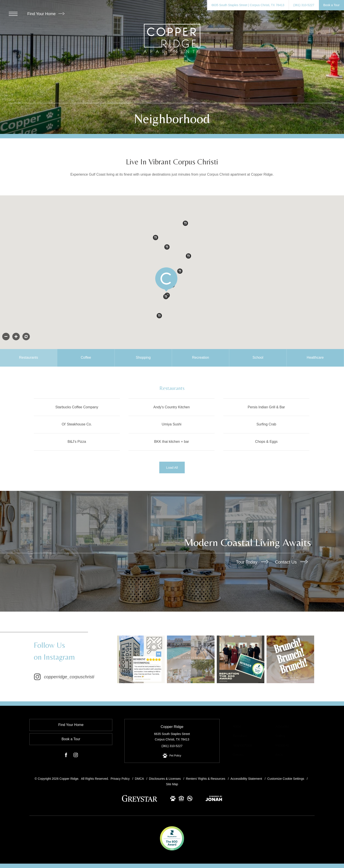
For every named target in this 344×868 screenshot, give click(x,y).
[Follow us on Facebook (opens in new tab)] (66, 756)
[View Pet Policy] (172, 756)
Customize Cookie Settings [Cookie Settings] (286, 779)
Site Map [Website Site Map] (172, 784)
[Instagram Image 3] (241, 659)
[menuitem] (252, 727)
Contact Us (291, 562)
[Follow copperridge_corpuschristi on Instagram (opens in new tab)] (73, 659)
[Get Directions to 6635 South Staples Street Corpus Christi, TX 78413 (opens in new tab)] (248, 5)
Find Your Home (46, 14)
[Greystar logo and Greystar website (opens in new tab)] (140, 801)
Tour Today (252, 562)
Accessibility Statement (247, 779)
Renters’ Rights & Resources (206, 779)
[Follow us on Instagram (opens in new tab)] (76, 756)
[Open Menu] (13, 14)
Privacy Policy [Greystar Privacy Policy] (120, 779)
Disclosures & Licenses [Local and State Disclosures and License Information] (165, 779)
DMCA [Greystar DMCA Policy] (140, 779)
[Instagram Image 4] (290, 659)
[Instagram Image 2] (191, 659)
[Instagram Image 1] (142, 659)
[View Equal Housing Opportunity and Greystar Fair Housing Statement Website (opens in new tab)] (181, 800)
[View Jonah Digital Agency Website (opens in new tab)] (214, 800)
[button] (188, 256)
